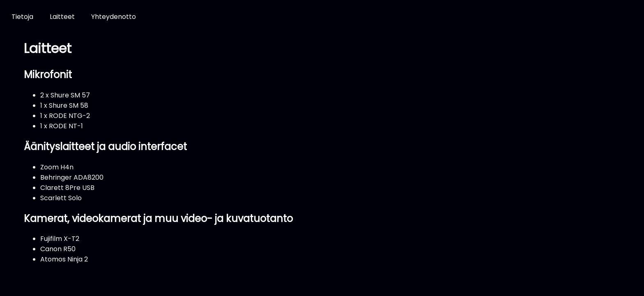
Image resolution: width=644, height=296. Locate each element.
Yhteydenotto (114, 17)
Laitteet (62, 17)
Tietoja (22, 17)
